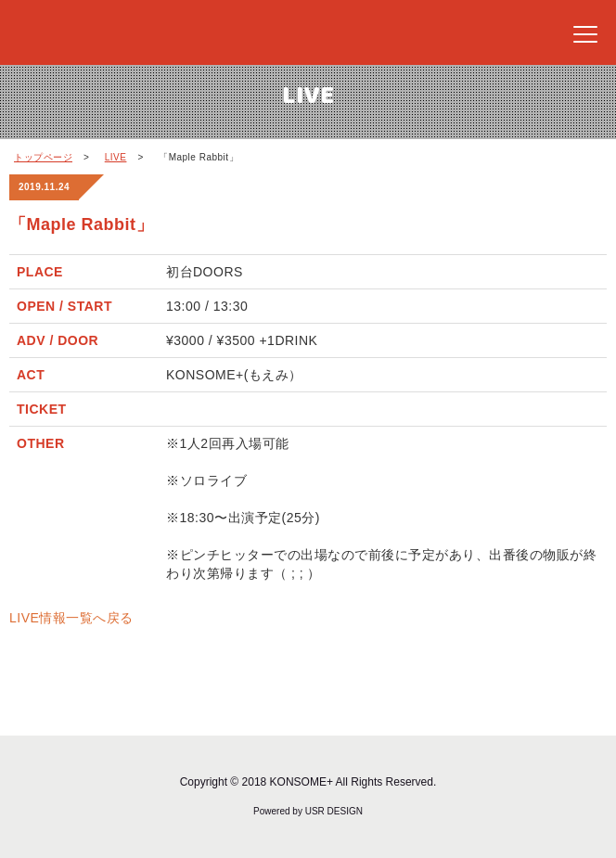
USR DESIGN (334, 811)
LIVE (116, 157)
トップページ (43, 157)
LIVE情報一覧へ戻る (71, 618)
